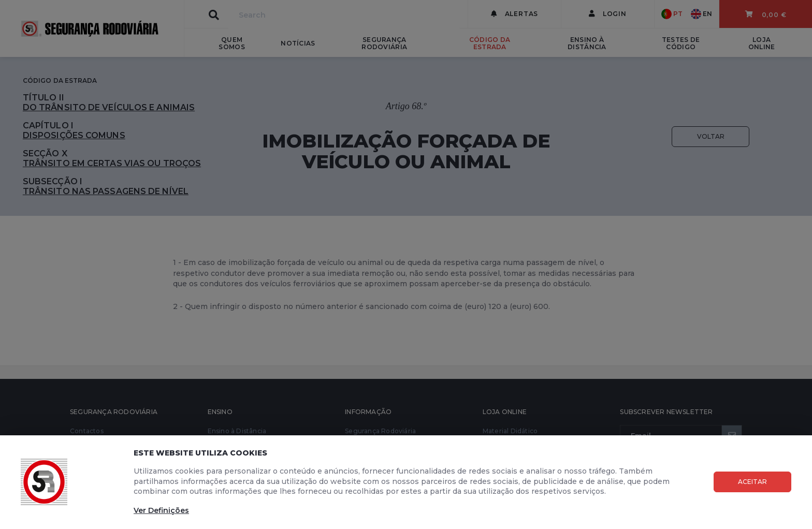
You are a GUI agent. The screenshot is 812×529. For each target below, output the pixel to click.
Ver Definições (161, 510)
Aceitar (752, 482)
